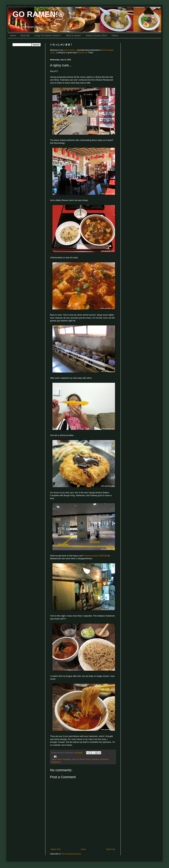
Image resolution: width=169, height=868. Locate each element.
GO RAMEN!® (38, 14)
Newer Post (56, 849)
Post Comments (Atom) (71, 854)
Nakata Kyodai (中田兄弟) (96, 556)
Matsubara (96, 759)
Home (13, 35)
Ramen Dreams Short (96, 35)
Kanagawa (66, 759)
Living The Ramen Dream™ (48, 35)
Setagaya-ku (56, 762)
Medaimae (104, 759)
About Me (25, 35)
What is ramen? (74, 35)
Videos (115, 35)
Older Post (111, 849)
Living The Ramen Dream (81, 759)
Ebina (59, 759)
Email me (82, 53)
